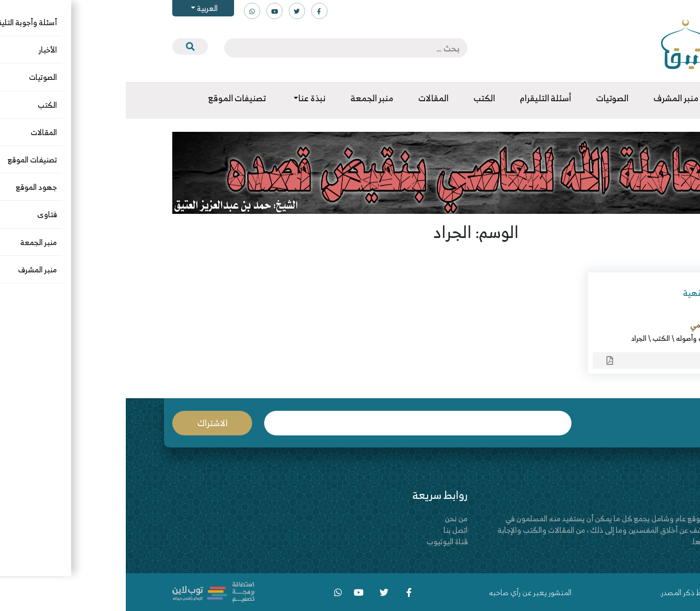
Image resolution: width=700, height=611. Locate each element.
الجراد (513, 338)
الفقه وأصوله (569, 338)
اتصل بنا (330, 530)
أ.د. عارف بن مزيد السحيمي (603, 325)
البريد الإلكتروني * (292, 423)
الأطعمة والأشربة (618, 338)
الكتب (535, 338)
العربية (81, 8)
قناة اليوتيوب (321, 541)
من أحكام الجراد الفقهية (600, 293)
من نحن (330, 518)
